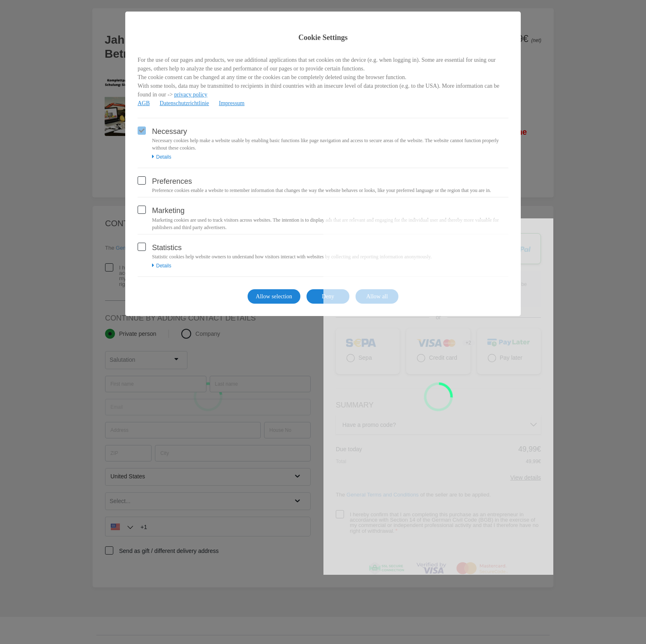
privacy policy (191, 95)
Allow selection (274, 296)
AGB (144, 103)
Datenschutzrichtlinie (185, 103)
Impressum (232, 103)
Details (162, 157)
